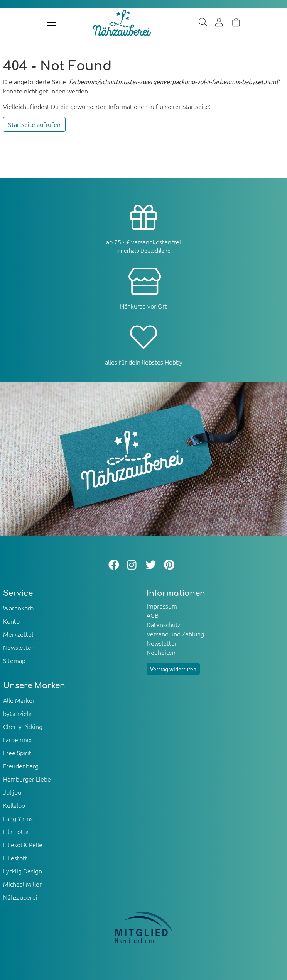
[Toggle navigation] (51, 23)
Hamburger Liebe (27, 779)
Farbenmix (17, 739)
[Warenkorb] (236, 23)
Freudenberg (21, 766)
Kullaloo (14, 805)
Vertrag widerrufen (173, 669)
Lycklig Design (23, 871)
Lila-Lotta (16, 831)
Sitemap (14, 660)
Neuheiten (161, 652)
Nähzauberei (20, 897)
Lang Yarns (18, 818)
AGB (153, 615)
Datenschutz (164, 624)
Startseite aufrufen (34, 124)
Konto (11, 621)
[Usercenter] (219, 23)
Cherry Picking (23, 726)
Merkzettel (18, 634)
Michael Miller (22, 884)
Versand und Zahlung (175, 634)
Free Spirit (17, 753)
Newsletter (18, 647)
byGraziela (17, 713)
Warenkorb (18, 608)
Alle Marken (19, 700)
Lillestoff (15, 858)
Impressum (162, 606)
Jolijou (12, 792)
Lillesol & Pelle (23, 844)
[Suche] (203, 23)
